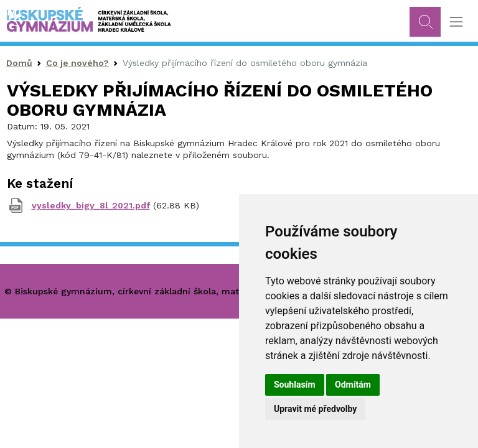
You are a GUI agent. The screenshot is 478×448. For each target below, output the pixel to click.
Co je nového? (77, 63)
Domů (19, 63)
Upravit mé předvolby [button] (315, 409)
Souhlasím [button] (295, 385)
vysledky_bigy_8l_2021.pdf (91, 205)
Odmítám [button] (353, 385)
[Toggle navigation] (456, 22)
